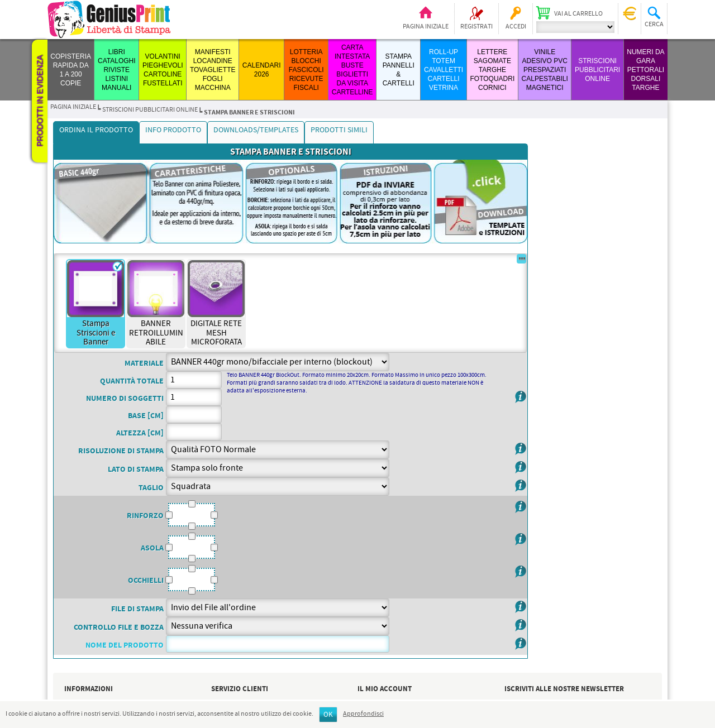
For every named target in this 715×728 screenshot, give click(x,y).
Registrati (476, 27)
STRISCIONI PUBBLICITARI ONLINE (597, 70)
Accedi (516, 27)
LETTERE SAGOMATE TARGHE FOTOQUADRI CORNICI (492, 70)
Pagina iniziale (426, 27)
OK (328, 715)
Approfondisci (363, 714)
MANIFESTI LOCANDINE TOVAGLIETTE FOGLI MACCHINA (213, 70)
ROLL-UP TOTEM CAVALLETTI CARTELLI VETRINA (444, 70)
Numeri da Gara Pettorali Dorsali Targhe (645, 70)
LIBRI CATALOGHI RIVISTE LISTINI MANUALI (117, 70)
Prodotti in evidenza (40, 101)
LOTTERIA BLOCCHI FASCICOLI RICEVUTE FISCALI (306, 70)
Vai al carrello (578, 14)
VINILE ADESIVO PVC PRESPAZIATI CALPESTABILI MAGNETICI (545, 70)
